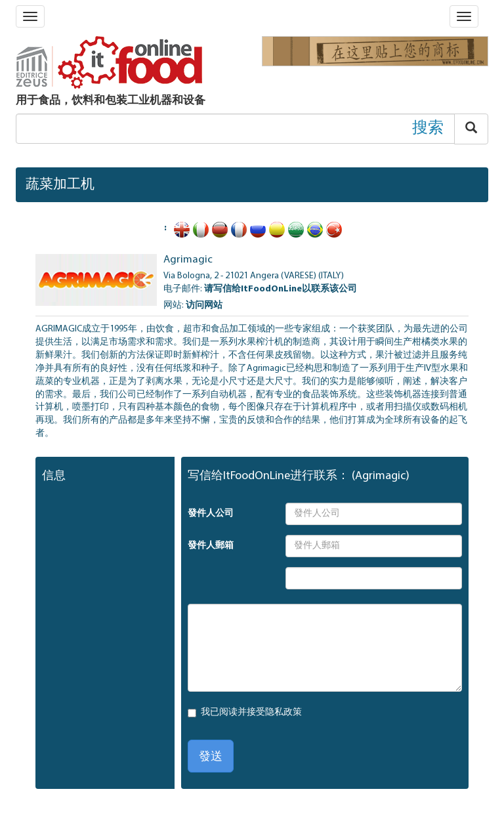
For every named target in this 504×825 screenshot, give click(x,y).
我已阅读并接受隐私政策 (251, 712)
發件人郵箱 (211, 546)
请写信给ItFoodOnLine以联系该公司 (281, 289)
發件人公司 (211, 514)
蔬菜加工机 (60, 185)
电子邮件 (182, 289)
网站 (173, 306)
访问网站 (204, 306)
